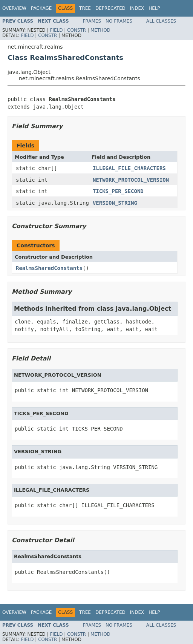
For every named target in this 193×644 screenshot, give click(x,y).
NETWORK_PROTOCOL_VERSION (131, 180)
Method (100, 30)
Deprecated (110, 8)
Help (154, 8)
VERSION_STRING (115, 203)
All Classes (161, 21)
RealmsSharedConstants (49, 268)
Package (41, 8)
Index (137, 8)
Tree (85, 8)
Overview (14, 8)
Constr (77, 30)
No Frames (119, 21)
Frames (92, 21)
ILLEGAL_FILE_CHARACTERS (129, 168)
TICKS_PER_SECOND (118, 191)
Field (56, 30)
